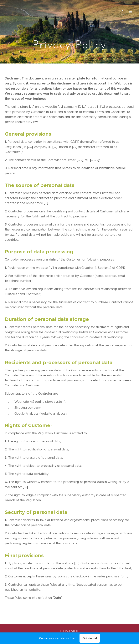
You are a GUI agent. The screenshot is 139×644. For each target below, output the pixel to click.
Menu (130, 13)
